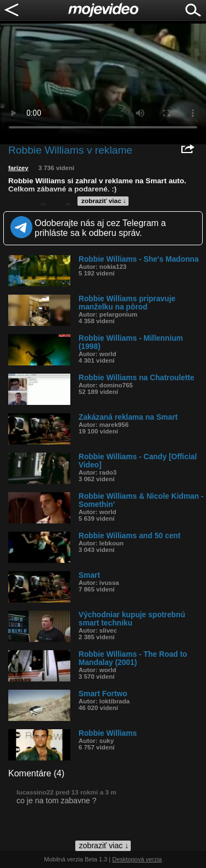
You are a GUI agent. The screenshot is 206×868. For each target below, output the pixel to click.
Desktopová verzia (137, 859)
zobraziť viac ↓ (104, 201)
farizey (18, 168)
